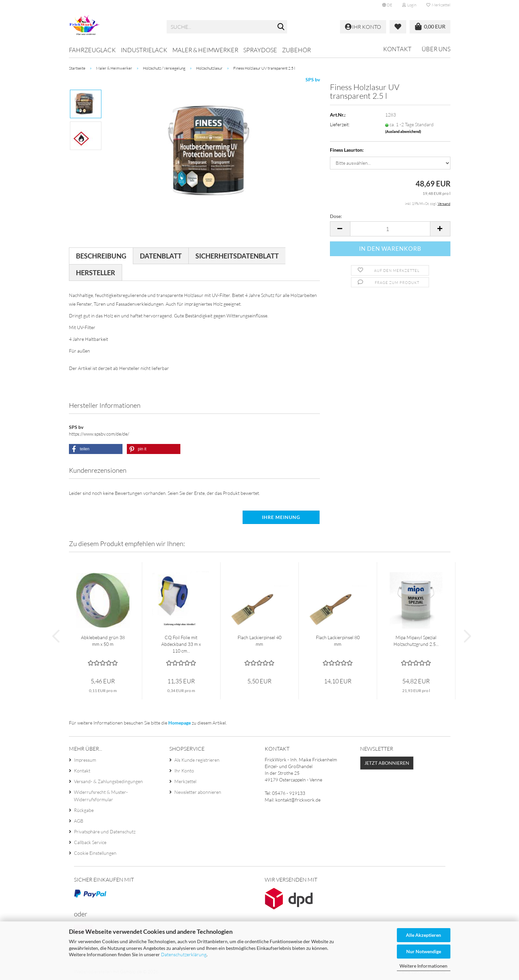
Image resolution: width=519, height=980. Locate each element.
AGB (79, 821)
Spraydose (260, 50)
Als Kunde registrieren (197, 760)
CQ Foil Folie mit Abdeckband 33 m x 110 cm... (181, 644)
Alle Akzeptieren (423, 935)
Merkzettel (438, 5)
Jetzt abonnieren (387, 763)
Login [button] (409, 5)
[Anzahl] (390, 229)
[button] (387, 5)
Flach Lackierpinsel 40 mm (259, 641)
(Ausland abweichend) (403, 131)
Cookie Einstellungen (95, 853)
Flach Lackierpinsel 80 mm (338, 641)
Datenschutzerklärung (184, 954)
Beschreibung (101, 256)
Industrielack (144, 50)
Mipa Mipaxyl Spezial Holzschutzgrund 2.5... (416, 641)
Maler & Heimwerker (205, 50)
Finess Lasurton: (347, 150)
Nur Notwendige (424, 951)
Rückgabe (84, 810)
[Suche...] (281, 27)
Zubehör (296, 50)
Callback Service (90, 842)
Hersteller (96, 273)
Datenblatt (161, 256)
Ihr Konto (184, 771)
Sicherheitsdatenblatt (237, 256)
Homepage (180, 723)
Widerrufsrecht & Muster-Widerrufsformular (101, 796)
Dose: (336, 216)
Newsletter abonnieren (198, 792)
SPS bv (313, 80)
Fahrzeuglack (92, 50)
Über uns (436, 49)
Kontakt (397, 49)
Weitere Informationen (423, 966)
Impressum (85, 760)
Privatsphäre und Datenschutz (105, 832)
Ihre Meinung (281, 517)
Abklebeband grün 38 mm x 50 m (103, 641)
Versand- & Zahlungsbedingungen (108, 781)
